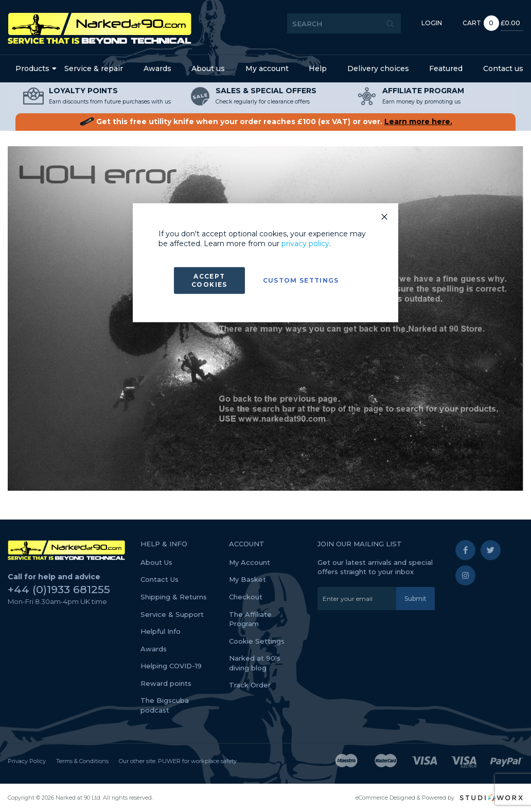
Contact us (503, 68)
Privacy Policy (27, 761)
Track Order (250, 685)
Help (318, 68)
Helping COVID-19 (171, 666)
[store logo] (100, 28)
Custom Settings (301, 280)
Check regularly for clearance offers (263, 102)
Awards (157, 68)
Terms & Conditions (82, 761)
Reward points (166, 683)
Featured (446, 68)
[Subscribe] (415, 599)
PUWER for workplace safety (197, 761)
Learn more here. (418, 122)
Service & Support (172, 614)
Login (391, 23)
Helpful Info (161, 631)
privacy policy (305, 244)
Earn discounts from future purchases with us (110, 102)
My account (267, 68)
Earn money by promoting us (421, 102)
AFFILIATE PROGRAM (423, 91)
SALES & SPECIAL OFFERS (266, 91)
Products (32, 68)
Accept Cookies (209, 280)
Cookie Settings (257, 641)
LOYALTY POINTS (83, 91)
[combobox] (303, 23)
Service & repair (94, 68)
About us (208, 68)
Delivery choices (378, 68)
